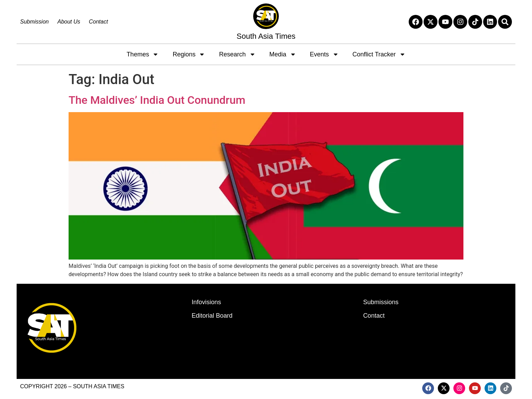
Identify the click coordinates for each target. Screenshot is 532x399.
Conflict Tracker (379, 54)
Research (237, 54)
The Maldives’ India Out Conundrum (157, 100)
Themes (143, 54)
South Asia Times (266, 36)
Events (324, 54)
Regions (189, 54)
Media (283, 54)
